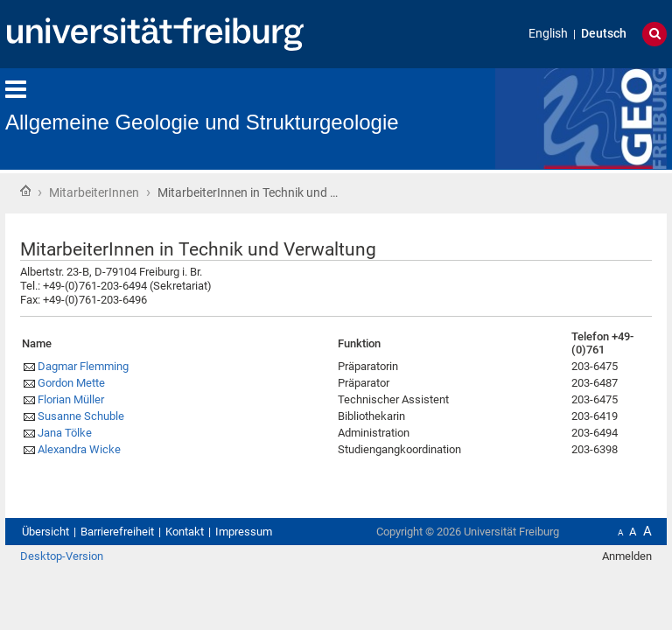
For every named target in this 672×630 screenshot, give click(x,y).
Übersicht (45, 532)
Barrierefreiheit (117, 532)
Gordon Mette (71, 383)
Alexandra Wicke (79, 449)
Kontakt (185, 532)
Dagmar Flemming (83, 366)
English (548, 34)
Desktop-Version (62, 556)
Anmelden (627, 556)
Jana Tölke (65, 433)
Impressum (244, 532)
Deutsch (604, 34)
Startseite (25, 191)
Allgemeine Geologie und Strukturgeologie (202, 122)
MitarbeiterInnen (94, 192)
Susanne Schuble (81, 416)
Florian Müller (71, 399)
